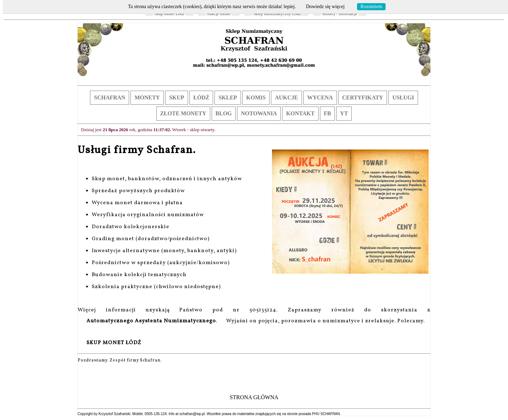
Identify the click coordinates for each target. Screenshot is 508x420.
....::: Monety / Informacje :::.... (340, 14)
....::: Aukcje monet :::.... (219, 14)
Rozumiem (371, 7)
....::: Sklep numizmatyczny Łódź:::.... (277, 14)
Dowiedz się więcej (325, 7)
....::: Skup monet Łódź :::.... (169, 14)
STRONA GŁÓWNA (254, 397)
